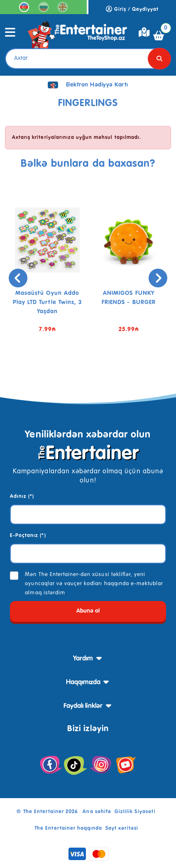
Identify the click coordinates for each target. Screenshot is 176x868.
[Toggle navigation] (10, 35)
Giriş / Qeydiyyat (132, 10)
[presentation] (18, 278)
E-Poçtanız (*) (28, 536)
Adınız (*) (22, 497)
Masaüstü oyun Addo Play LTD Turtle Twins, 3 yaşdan (48, 302)
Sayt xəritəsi (122, 828)
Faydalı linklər (83, 706)
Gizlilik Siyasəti (135, 812)
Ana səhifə (97, 812)
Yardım (83, 659)
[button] (76, 369)
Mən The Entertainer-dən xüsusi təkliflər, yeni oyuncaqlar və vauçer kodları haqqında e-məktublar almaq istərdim (94, 584)
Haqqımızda (83, 683)
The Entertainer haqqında (68, 828)
